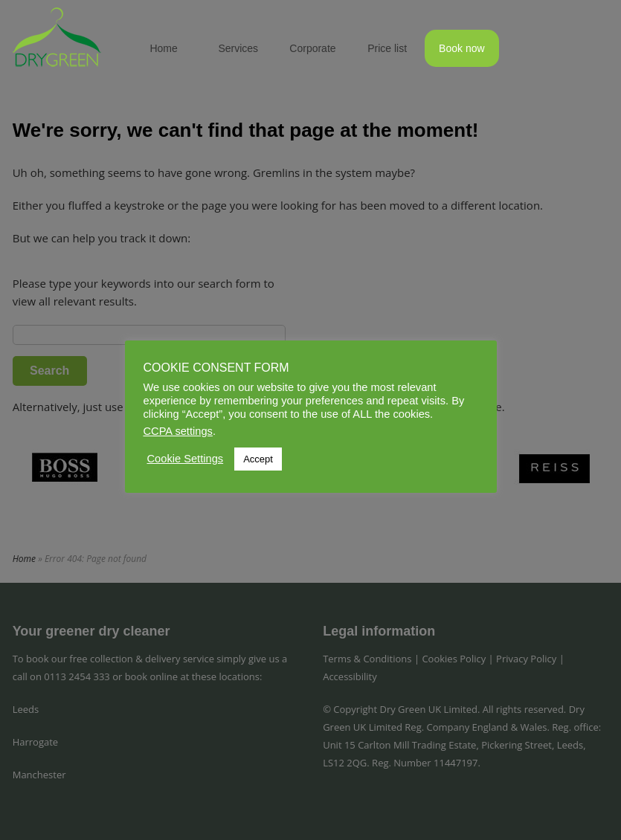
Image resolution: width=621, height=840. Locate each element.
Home (163, 48)
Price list (387, 48)
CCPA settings (178, 431)
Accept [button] (258, 459)
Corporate (312, 48)
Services (238, 48)
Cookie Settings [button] (186, 459)
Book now (461, 48)
